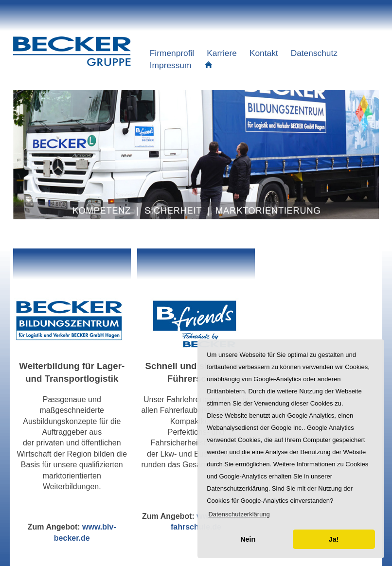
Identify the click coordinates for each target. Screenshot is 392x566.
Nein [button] (248, 539)
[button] (239, 514)
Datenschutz (314, 53)
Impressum (171, 65)
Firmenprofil (172, 53)
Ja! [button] (334, 539)
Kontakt (264, 53)
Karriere (222, 53)
